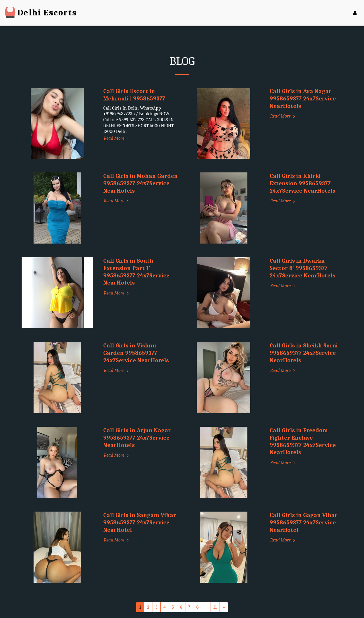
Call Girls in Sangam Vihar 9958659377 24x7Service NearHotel (140, 522)
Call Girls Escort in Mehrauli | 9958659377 (134, 95)
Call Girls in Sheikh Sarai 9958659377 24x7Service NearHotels (304, 353)
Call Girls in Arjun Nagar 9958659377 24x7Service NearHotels (137, 438)
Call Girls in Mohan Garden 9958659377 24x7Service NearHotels (140, 183)
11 (215, 607)
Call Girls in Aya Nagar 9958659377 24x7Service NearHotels (303, 98)
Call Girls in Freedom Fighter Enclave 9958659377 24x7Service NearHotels (303, 441)
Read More (117, 138)
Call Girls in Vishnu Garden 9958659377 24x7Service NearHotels (136, 353)
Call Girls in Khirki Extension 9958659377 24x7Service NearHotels (302, 183)
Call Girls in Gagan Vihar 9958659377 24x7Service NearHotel (304, 522)
